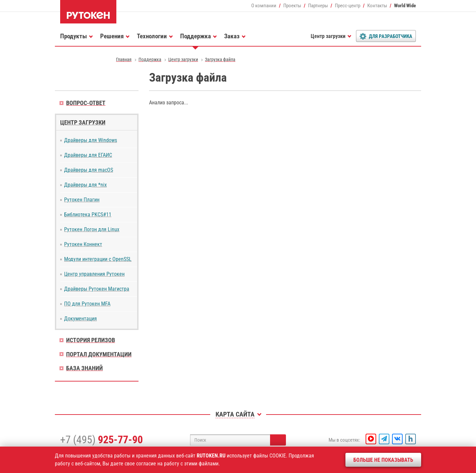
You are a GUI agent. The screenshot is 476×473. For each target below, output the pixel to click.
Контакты (377, 6)
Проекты (292, 6)
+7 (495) (101, 440)
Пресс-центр (348, 6)
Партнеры (318, 6)
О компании (264, 6)
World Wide (405, 6)
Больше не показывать (383, 460)
